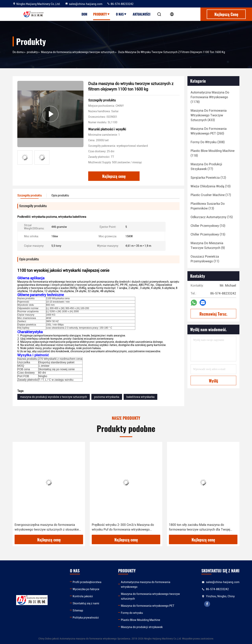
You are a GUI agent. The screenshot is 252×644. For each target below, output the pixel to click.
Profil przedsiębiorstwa (87, 582)
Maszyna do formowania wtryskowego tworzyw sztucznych (78, 52)
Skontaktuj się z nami (86, 603)
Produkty (102, 14)
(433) (209, 115)
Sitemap (78, 610)
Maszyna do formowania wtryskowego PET (148, 606)
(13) (208, 206)
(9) (208, 245)
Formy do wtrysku (132, 613)
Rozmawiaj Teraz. (213, 314)
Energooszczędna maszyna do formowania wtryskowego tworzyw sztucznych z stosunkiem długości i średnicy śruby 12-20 (48, 527)
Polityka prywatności (86, 618)
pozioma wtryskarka (107, 397)
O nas (121, 14)
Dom (84, 14)
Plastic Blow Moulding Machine (140, 620)
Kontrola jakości (83, 596)
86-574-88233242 (120, 4)
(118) (213, 153)
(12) (208, 178)
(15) (212, 217)
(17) (211, 195)
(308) (208, 142)
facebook (207, 604)
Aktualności (142, 14)
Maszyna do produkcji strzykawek (142, 627)
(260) (209, 131)
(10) (211, 186)
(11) (205, 259)
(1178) (210, 97)
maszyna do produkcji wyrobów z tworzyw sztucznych (54, 397)
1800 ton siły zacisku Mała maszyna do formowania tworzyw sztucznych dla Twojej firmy (200, 527)
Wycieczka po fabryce (86, 589)
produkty (32, 52)
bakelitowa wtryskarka (140, 397)
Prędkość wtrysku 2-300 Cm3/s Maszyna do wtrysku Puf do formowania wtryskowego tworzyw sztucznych (123, 527)
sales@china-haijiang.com (84, 4)
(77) (206, 167)
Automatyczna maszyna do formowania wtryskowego (146, 584)
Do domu (18, 52)
